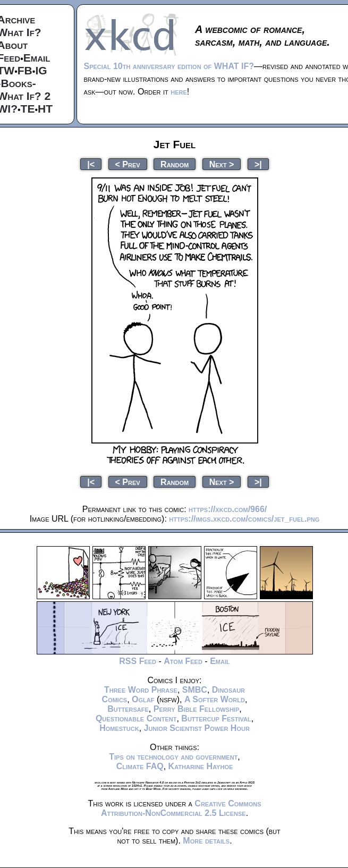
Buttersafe (128, 709)
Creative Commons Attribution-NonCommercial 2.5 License (181, 808)
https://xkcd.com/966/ (228, 509)
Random (175, 164)
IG (41, 70)
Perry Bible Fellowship (197, 709)
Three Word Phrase (141, 690)
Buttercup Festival (216, 718)
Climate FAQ (140, 766)
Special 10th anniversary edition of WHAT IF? (169, 66)
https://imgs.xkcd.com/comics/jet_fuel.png (244, 519)
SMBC (195, 690)
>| (258, 164)
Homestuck (119, 728)
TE (28, 109)
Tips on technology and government (173, 757)
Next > (222, 164)
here (179, 92)
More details (206, 841)
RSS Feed (138, 661)
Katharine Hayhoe (201, 766)
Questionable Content (136, 718)
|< (91, 164)
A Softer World (215, 699)
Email (37, 58)
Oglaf (143, 699)
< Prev (128, 164)
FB (25, 70)
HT (45, 109)
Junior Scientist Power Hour (197, 728)
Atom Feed (183, 661)
